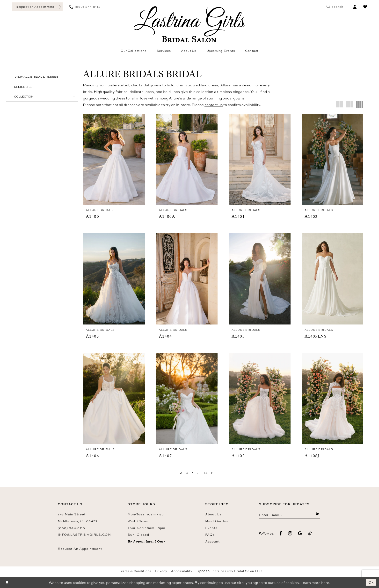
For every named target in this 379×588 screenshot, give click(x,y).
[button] (355, 7)
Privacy (161, 571)
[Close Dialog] (7, 582)
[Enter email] (289, 515)
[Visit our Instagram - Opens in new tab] (290, 534)
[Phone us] (85, 7)
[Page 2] (180, 472)
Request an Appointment (80, 548)
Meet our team (219, 521)
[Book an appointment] (37, 7)
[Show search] (335, 7)
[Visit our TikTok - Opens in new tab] (310, 534)
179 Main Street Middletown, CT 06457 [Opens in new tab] (78, 517)
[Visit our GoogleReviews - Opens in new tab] (300, 534)
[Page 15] (206, 472)
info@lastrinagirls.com (84, 534)
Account (212, 541)
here (325, 582)
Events (211, 528)
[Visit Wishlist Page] (365, 7)
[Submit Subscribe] (317, 515)
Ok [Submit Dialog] (371, 582)
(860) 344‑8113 (71, 528)
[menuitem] (37, 7)
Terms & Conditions (135, 571)
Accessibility (182, 571)
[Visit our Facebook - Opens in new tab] (281, 534)
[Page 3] (186, 472)
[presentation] (114, 159)
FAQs (210, 534)
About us (213, 514)
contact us (214, 105)
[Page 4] (193, 472)
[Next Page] (213, 472)
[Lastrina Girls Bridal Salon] (189, 24)
